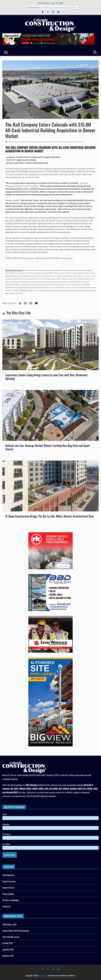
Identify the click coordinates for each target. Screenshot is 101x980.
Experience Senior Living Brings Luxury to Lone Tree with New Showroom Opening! (46, 377)
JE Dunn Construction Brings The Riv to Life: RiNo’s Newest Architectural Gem (49, 516)
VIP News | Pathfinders (11, 900)
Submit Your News (9, 881)
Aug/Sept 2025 (8, 949)
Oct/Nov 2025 (8, 943)
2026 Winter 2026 (9, 924)
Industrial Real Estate (52, 142)
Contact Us (6, 906)
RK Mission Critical (78, 142)
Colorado (11, 142)
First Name (7, 834)
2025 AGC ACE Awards (11, 937)
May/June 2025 (8, 956)
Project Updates (8, 894)
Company (6, 824)
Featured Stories (8, 888)
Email (5, 814)
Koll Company (65, 142)
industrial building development (32, 142)
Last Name (6, 844)
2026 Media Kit (8, 875)
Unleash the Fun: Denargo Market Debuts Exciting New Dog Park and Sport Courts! (48, 447)
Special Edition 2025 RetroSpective (16, 931)
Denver (17, 142)
